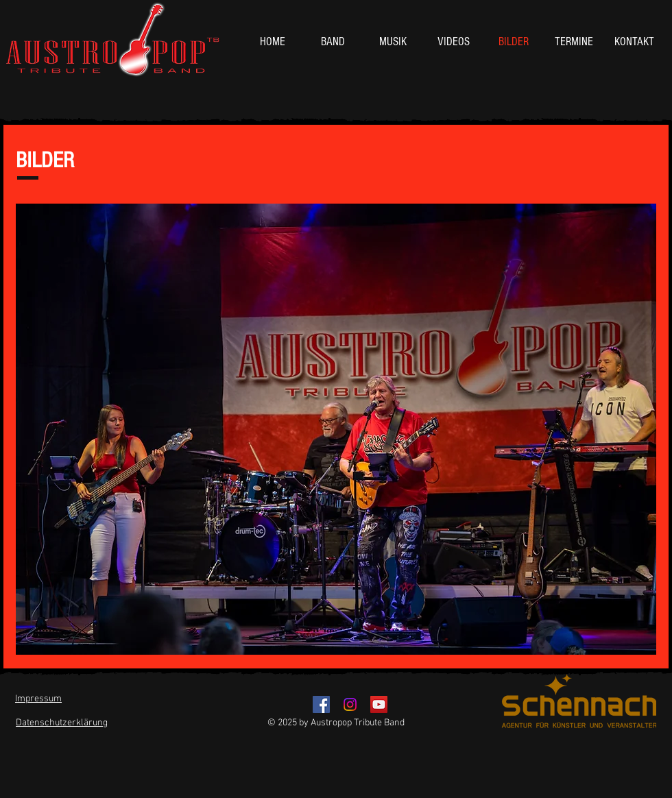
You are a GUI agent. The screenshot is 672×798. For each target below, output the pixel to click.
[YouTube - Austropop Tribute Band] (379, 704)
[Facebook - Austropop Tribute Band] (321, 704)
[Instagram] (350, 704)
